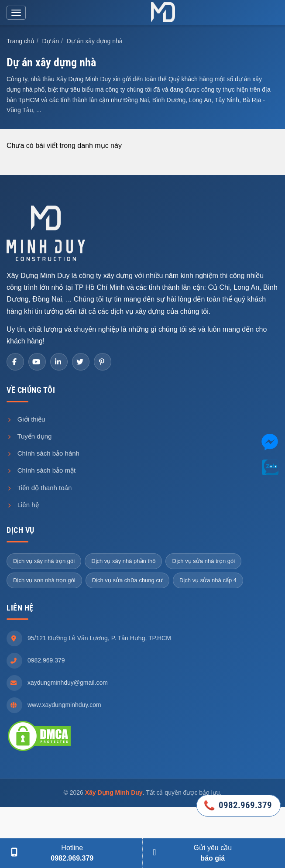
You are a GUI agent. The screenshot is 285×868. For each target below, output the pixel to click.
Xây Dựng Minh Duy (114, 793)
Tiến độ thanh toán (39, 488)
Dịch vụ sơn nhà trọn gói (44, 580)
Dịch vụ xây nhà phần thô (123, 561)
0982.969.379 (46, 660)
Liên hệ (23, 505)
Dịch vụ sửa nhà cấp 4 (208, 580)
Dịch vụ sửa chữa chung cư (127, 580)
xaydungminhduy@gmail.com (68, 683)
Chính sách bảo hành (43, 453)
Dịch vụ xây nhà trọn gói (44, 561)
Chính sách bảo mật (41, 470)
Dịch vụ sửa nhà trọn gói (203, 561)
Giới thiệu (26, 419)
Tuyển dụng (29, 436)
